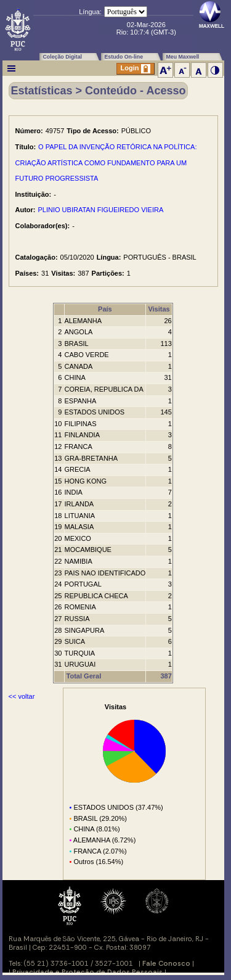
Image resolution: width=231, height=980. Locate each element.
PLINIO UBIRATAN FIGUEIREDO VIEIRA (101, 210)
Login (136, 69)
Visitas (159, 309)
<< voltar (22, 696)
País (105, 309)
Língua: (90, 12)
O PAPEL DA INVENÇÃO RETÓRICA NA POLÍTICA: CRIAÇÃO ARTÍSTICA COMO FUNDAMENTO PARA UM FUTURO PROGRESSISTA (106, 163)
